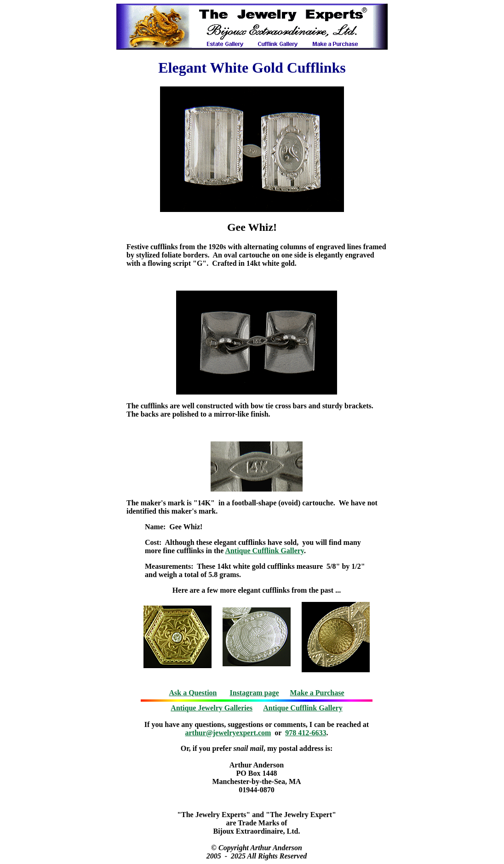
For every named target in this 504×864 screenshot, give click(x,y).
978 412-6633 (306, 733)
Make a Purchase (317, 693)
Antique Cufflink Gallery (264, 551)
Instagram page (255, 693)
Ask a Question (193, 693)
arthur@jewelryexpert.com (228, 733)
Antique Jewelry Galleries (212, 708)
